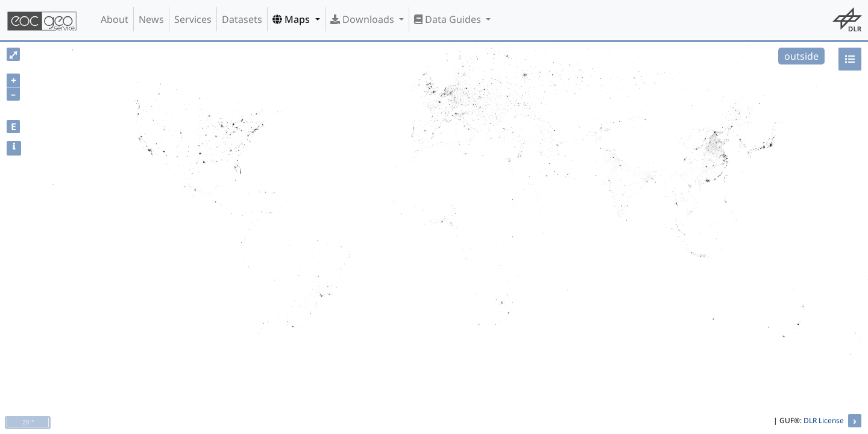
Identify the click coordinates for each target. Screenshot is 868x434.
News (151, 19)
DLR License (824, 420)
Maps (292, 19)
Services (193, 19)
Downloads (363, 19)
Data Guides (449, 19)
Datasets (242, 19)
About (115, 19)
